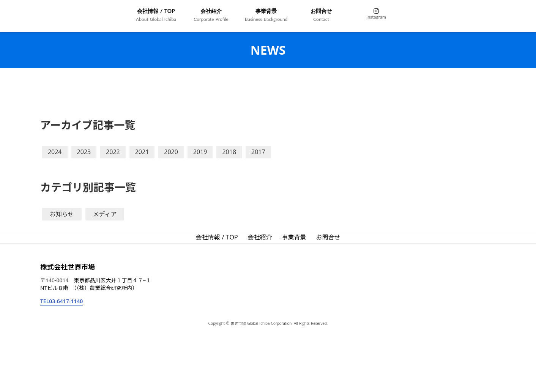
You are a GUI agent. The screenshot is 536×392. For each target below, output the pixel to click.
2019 (200, 152)
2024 (55, 152)
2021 (142, 152)
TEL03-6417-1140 (61, 301)
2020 (171, 152)
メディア (105, 214)
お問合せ (328, 237)
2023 (84, 152)
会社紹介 (260, 237)
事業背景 (294, 237)
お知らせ (62, 214)
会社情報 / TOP (217, 237)
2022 (113, 152)
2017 (258, 152)
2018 (229, 152)
